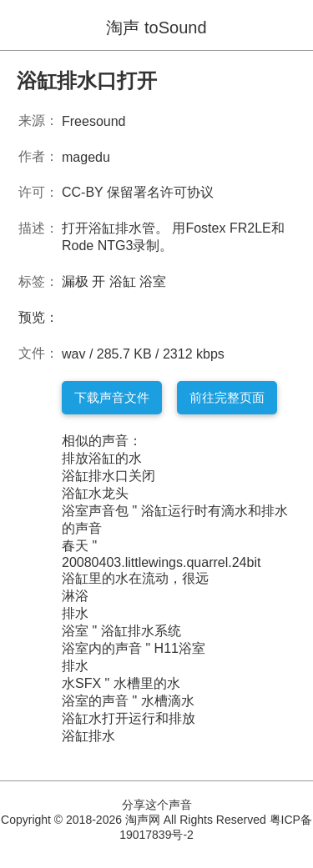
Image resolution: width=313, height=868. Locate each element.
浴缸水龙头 (95, 493)
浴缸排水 (88, 736)
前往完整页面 (227, 397)
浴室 (153, 281)
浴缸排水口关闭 (109, 476)
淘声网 (143, 820)
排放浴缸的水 (102, 458)
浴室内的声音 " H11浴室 (134, 648)
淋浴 (75, 596)
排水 (75, 613)
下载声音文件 (112, 397)
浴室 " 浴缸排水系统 (121, 631)
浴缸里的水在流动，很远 (135, 578)
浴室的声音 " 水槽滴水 (128, 701)
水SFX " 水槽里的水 (121, 683)
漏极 (75, 281)
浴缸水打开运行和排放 (129, 718)
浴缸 (123, 281)
